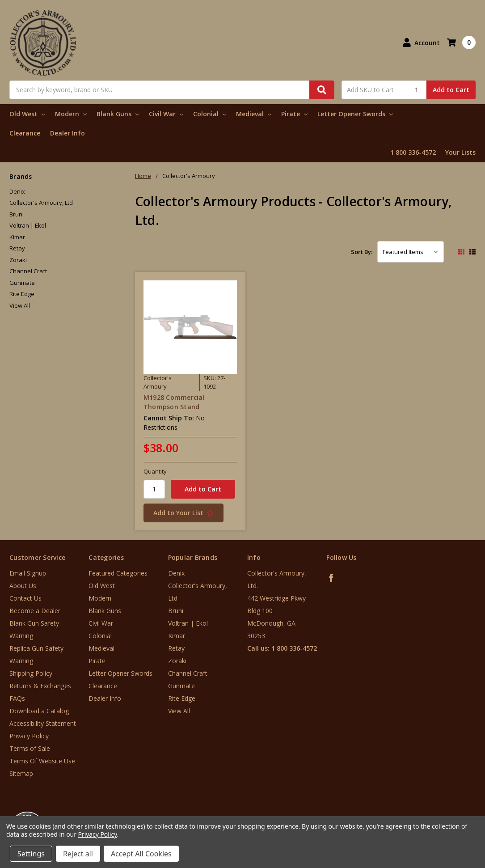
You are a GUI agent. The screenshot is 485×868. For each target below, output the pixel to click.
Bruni (17, 214)
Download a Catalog (39, 711)
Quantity (155, 471)
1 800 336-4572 (413, 152)
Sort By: (362, 252)
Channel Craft (28, 271)
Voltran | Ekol (28, 225)
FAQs (17, 698)
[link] (448, 814)
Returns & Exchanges (40, 686)
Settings (31, 854)
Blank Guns (118, 114)
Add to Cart (451, 90)
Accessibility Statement (43, 723)
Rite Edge (22, 294)
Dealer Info (67, 133)
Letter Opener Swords (355, 114)
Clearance (25, 133)
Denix (17, 191)
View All (20, 305)
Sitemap (21, 773)
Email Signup (28, 573)
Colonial (210, 114)
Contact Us (25, 598)
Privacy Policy (29, 736)
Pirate (294, 114)
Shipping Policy (31, 673)
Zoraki (18, 260)
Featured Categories (118, 573)
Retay (17, 248)
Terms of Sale (30, 748)
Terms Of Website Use (42, 761)
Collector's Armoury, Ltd (41, 203)
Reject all (78, 854)
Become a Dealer (35, 611)
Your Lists (460, 152)
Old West (27, 114)
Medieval (254, 114)
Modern (71, 114)
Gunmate (22, 283)
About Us (23, 586)
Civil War (166, 114)
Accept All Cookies (141, 854)
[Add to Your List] (190, 513)
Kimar (17, 237)
